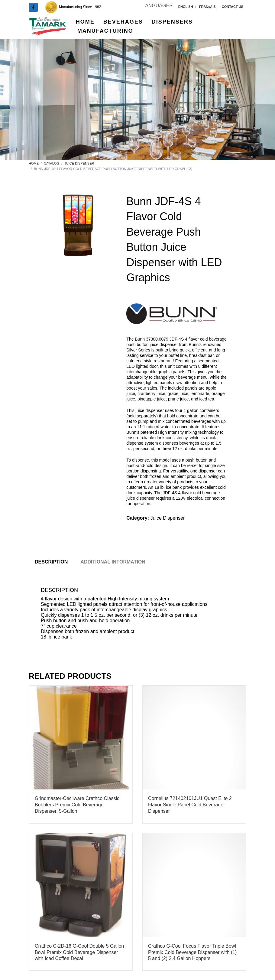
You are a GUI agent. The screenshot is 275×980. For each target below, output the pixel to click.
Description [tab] (51, 562)
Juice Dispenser (167, 518)
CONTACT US (233, 7)
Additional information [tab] (113, 562)
